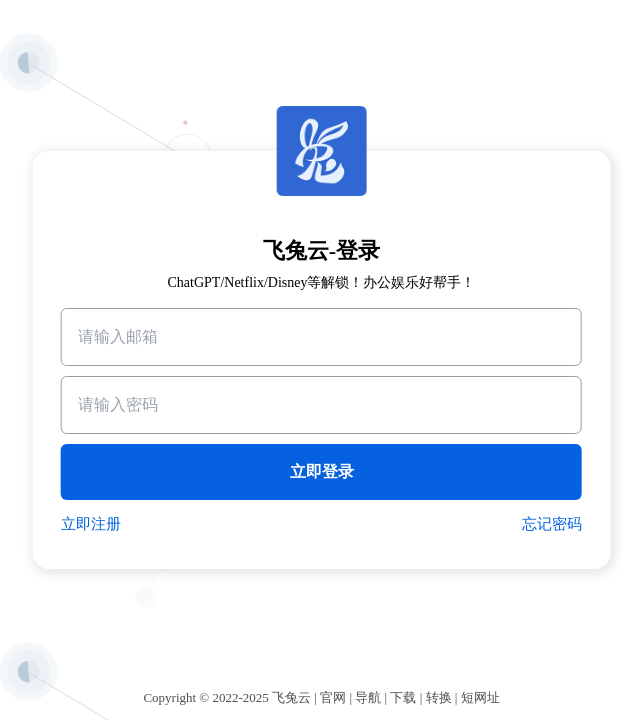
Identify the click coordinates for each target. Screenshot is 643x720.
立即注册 (91, 524)
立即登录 (322, 471)
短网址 (480, 697)
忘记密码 (552, 524)
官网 (333, 697)
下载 (403, 697)
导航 (368, 697)
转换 (439, 697)
